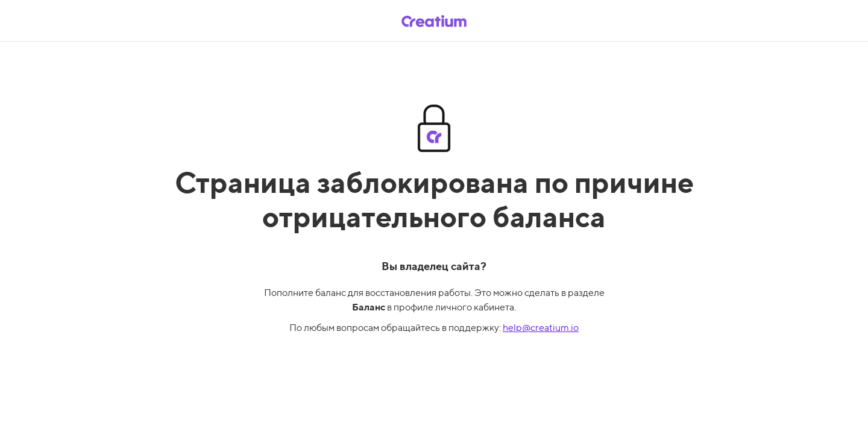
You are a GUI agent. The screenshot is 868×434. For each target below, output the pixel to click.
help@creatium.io (541, 328)
